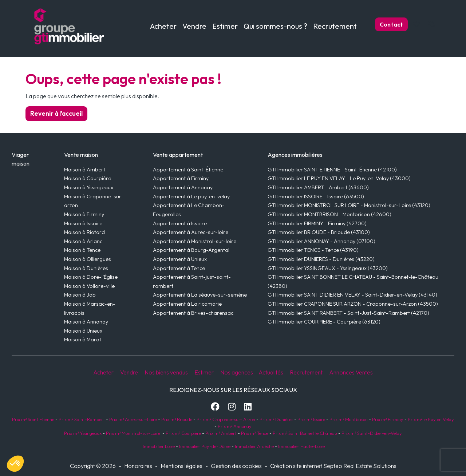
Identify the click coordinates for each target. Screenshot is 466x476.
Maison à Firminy (84, 214)
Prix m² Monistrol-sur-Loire (133, 433)
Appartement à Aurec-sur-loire (191, 232)
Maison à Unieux (83, 331)
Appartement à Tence (179, 268)
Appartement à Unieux (180, 259)
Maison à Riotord (84, 232)
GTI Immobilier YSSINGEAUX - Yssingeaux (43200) (328, 268)
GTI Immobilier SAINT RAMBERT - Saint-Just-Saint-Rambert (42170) (348, 313)
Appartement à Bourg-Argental (191, 250)
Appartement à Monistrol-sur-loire (195, 241)
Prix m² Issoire (311, 419)
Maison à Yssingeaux (89, 187)
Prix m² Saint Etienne (33, 419)
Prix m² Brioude (177, 419)
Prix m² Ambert (221, 433)
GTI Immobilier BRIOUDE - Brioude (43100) (319, 232)
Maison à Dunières (86, 268)
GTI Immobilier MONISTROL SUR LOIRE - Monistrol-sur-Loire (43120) (349, 205)
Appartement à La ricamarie (187, 304)
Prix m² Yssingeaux (83, 433)
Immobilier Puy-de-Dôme (204, 446)
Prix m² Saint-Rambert (82, 419)
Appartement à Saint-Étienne (188, 170)
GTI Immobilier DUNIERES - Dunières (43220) (321, 259)
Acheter (103, 372)
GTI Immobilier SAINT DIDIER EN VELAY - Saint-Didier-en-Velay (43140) (352, 295)
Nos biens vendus (166, 372)
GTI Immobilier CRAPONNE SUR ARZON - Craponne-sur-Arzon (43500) (353, 304)
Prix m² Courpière (183, 433)
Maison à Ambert (85, 170)
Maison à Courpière (88, 178)
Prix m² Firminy (388, 419)
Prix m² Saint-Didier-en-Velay (372, 433)
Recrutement (335, 26)
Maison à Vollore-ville (89, 286)
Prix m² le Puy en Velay (431, 419)
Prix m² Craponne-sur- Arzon (226, 419)
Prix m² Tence (254, 433)
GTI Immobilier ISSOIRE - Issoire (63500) (316, 197)
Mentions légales (181, 466)
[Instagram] (232, 406)
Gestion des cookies (236, 466)
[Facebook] (215, 406)
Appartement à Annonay (183, 187)
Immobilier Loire (158, 446)
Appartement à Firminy (181, 178)
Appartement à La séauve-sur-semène (200, 295)
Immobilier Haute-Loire (301, 446)
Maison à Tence (82, 250)
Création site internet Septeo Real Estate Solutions (333, 466)
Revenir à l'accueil (56, 113)
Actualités (271, 372)
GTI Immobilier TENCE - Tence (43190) (313, 250)
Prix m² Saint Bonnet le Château (305, 433)
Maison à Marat (83, 340)
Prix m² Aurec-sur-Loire (133, 419)
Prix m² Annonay (235, 426)
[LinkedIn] (248, 406)
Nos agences (237, 372)
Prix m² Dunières (276, 419)
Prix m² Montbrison (349, 419)
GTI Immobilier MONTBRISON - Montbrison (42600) (329, 214)
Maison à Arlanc (83, 241)
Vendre (129, 372)
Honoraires (138, 466)
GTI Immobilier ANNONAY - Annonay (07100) (321, 241)
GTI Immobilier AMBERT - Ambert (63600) (318, 187)
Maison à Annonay (86, 322)
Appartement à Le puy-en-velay (191, 197)
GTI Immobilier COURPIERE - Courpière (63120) (324, 322)
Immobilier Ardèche (254, 446)
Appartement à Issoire (180, 223)
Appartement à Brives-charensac (193, 313)
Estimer (225, 26)
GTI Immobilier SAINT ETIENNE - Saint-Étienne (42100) (332, 170)
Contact (391, 24)
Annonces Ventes (351, 372)
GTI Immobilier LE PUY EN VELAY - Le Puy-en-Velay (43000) (339, 178)
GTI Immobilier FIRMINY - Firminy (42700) (317, 223)
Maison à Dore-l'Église (91, 277)
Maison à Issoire (83, 223)
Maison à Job (80, 295)
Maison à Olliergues (88, 259)
